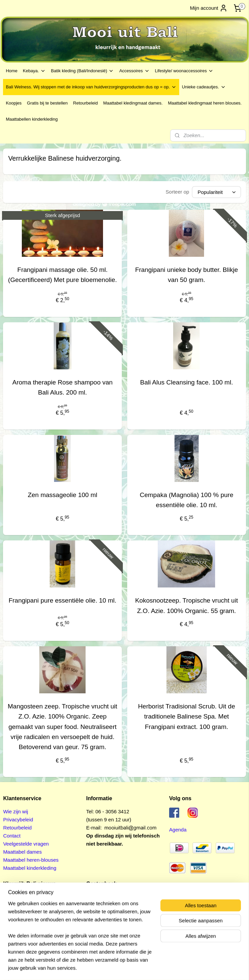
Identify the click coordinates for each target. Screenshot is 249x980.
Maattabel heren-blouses (31, 860)
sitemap (103, 968)
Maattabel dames (22, 852)
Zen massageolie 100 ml (63, 495)
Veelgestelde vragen (26, 844)
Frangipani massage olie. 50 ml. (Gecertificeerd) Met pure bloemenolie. (62, 275)
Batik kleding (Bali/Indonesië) (83, 71)
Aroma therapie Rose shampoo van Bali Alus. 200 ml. (63, 387)
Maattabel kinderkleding (30, 868)
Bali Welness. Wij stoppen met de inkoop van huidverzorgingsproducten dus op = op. (91, 87)
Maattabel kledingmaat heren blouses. (205, 103)
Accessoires (134, 71)
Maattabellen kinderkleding (32, 119)
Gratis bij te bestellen (47, 103)
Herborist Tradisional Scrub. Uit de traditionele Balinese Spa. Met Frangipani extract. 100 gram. (186, 717)
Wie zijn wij (15, 811)
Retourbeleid (86, 103)
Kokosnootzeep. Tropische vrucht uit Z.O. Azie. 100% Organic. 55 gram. (187, 605)
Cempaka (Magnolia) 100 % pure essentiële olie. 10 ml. (186, 500)
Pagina (95, 905)
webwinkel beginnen (137, 968)
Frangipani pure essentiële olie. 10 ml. (63, 600)
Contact (12, 836)
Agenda (178, 830)
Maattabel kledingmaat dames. (133, 103)
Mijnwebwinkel (188, 968)
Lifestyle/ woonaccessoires (184, 71)
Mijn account (209, 8)
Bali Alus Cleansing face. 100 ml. (186, 382)
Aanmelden (21, 937)
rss (115, 968)
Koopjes (14, 103)
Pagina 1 (96, 897)
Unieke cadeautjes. (204, 87)
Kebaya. (34, 71)
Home (12, 71)
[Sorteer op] (216, 192)
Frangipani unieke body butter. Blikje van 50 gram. (187, 275)
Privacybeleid (18, 820)
